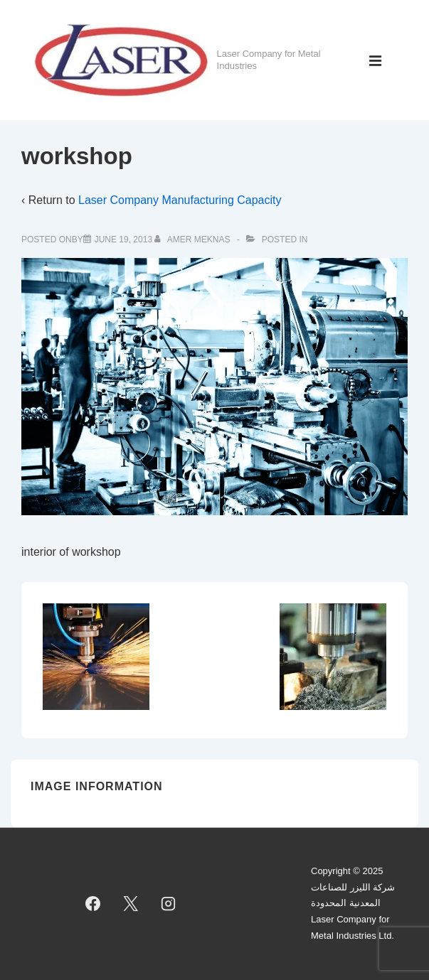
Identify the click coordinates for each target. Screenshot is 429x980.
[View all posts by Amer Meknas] (193, 239)
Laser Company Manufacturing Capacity (180, 200)
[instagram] (168, 904)
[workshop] (123, 239)
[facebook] (93, 904)
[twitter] (131, 904)
